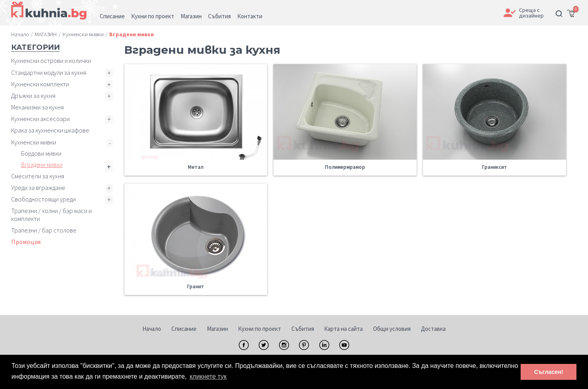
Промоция (26, 242)
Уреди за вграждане (38, 188)
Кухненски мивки (34, 142)
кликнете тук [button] (208, 376)
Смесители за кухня (38, 176)
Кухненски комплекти (40, 84)
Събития (303, 329)
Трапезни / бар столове (44, 230)
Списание (184, 329)
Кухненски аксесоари (40, 119)
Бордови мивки (41, 153)
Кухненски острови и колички (51, 61)
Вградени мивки (42, 165)
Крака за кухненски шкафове (50, 130)
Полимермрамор (345, 167)
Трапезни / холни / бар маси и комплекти (51, 214)
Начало (152, 329)
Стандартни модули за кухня (49, 72)
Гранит (196, 286)
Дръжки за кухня (33, 96)
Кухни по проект (260, 329)
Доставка (433, 329)
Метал (196, 167)
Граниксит (495, 167)
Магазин (217, 329)
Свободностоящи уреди (43, 199)
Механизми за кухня (37, 107)
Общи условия (392, 329)
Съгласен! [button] (549, 372)
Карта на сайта (343, 329)
